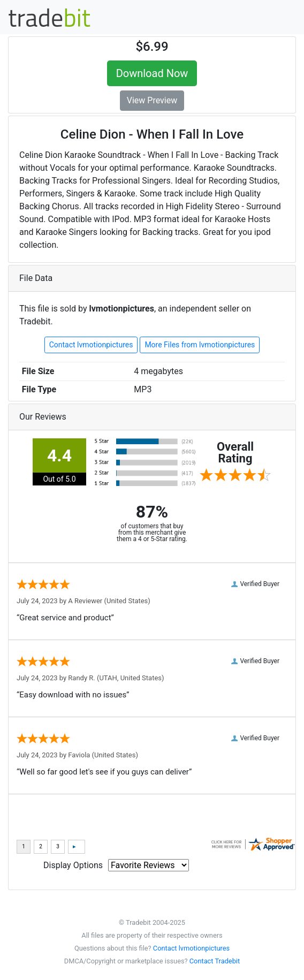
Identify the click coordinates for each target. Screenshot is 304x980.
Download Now (152, 73)
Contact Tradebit (215, 961)
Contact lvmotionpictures (91, 345)
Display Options (73, 865)
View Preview (152, 100)
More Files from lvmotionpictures (200, 345)
